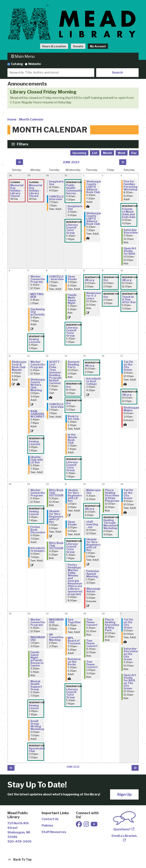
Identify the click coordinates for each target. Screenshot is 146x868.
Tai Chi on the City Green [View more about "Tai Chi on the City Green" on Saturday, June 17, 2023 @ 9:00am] (128, 366)
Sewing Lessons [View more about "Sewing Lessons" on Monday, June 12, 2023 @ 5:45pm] (35, 443)
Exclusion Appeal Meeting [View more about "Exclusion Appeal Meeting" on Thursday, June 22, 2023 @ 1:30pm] (93, 574)
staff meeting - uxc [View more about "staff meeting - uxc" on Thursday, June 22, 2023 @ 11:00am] (92, 524)
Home (12, 119)
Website (35, 64)
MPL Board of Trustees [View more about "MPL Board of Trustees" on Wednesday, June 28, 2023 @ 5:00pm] (74, 641)
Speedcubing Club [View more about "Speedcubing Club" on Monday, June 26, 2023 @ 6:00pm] (38, 750)
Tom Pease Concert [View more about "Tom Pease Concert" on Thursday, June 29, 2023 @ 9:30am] (92, 622)
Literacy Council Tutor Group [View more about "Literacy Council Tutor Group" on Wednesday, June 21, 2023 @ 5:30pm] (72, 548)
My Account (98, 46)
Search (117, 73)
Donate (78, 46)
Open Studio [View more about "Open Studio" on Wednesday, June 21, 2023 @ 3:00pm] (72, 523)
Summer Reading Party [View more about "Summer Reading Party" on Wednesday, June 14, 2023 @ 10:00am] (74, 365)
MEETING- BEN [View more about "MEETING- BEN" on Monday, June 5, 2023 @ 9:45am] (37, 296)
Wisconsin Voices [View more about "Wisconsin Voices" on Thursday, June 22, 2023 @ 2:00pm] (93, 590)
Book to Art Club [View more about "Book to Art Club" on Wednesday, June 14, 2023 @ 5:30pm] (73, 418)
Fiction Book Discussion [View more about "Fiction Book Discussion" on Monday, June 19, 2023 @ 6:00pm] (38, 530)
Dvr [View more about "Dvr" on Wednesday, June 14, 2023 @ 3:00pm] (69, 403)
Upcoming (79, 153)
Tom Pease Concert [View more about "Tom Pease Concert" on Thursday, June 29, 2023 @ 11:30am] (92, 643)
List (95, 153)
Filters (23, 144)
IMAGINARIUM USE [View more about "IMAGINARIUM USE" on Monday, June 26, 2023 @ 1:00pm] (40, 639)
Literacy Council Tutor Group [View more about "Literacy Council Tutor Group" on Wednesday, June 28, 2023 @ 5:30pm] (72, 693)
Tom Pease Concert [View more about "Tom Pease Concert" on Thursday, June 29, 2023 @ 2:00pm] (92, 664)
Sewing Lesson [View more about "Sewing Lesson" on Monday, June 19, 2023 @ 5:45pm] (34, 513)
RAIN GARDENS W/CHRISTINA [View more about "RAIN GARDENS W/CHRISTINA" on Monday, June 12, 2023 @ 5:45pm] (40, 414)
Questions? (122, 829)
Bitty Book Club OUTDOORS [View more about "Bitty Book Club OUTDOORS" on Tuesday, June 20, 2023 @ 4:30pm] (57, 546)
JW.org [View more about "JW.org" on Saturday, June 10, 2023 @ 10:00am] (127, 280)
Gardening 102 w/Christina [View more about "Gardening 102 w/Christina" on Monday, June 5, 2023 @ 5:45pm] (38, 312)
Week (122, 153)
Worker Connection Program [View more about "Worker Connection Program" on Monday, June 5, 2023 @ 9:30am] (38, 279)
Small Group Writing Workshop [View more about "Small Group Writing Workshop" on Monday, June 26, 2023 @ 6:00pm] (37, 725)
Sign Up (124, 794)
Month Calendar (31, 119)
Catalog (17, 64)
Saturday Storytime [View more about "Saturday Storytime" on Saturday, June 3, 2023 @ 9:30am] (131, 231)
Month (108, 153)
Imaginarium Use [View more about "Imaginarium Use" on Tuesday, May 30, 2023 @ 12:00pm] (58, 183)
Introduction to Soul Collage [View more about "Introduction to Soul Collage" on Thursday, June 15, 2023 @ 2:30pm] (95, 381)
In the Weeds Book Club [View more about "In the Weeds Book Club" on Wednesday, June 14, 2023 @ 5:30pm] (72, 439)
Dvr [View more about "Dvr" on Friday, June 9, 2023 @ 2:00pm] (106, 297)
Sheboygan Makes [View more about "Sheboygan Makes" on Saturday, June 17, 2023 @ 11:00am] (131, 409)
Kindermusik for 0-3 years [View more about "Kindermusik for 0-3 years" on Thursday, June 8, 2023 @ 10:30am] (95, 296)
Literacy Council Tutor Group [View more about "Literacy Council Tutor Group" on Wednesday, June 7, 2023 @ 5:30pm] (72, 332)
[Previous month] (19, 162)
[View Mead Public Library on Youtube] (94, 825)
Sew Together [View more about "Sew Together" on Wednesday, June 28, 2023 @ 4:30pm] (74, 621)
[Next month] (123, 162)
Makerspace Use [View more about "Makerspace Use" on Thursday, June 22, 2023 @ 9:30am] (95, 491)
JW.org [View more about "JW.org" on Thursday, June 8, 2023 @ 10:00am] (90, 280)
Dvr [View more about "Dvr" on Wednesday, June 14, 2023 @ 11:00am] (69, 387)
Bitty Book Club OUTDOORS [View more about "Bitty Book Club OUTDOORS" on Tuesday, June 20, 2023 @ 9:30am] (57, 493)
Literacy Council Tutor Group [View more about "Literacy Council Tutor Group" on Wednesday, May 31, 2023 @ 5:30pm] (72, 229)
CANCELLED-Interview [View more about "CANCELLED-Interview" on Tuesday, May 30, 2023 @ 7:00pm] (58, 198)
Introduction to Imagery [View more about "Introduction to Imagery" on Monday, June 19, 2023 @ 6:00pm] (39, 549)
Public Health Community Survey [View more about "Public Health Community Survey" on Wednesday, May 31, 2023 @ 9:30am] (74, 189)
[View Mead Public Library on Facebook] (79, 825)
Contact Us (50, 819)
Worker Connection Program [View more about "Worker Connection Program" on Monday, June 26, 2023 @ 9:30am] (38, 622)
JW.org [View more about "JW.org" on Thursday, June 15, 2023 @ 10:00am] (90, 366)
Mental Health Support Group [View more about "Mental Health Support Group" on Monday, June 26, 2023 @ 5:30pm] (36, 685)
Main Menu (23, 56)
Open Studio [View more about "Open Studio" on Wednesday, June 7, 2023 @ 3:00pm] (72, 278)
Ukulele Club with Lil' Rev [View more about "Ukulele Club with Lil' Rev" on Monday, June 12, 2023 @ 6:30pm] (37, 460)
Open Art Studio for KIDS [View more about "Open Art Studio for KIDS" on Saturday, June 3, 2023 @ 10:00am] (130, 251)
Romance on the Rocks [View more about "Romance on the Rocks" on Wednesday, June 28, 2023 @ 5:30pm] (74, 662)
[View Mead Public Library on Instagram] (87, 825)
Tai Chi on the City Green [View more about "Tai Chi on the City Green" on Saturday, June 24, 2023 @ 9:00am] (128, 494)
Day (134, 153)
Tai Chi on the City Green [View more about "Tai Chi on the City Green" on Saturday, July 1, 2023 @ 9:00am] (128, 624)
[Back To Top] (73, 860)
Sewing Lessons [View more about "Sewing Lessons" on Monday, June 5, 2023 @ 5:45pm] (35, 341)
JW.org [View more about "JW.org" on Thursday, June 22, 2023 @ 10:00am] (90, 509)
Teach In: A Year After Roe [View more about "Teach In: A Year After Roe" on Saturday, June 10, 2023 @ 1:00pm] (129, 300)
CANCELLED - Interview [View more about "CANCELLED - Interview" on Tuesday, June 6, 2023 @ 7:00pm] (58, 278)
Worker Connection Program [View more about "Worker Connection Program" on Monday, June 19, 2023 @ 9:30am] (38, 493)
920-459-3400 (19, 841)
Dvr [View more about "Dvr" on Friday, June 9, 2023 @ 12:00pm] (106, 280)
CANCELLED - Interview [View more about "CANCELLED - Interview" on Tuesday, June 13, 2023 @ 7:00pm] (58, 406)
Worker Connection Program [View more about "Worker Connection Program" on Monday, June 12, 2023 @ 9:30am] (38, 365)
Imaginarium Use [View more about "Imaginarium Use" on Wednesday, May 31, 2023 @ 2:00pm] (77, 208)
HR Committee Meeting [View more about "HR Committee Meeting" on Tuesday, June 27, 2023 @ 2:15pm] (57, 637)
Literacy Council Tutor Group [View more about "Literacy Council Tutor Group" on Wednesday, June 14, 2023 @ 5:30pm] (72, 466)
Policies (47, 826)
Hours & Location (54, 46)
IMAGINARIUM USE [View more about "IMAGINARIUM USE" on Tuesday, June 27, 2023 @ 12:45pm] (59, 621)
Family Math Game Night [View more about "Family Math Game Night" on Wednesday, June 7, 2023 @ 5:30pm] (72, 299)
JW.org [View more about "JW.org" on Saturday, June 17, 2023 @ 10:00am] (127, 395)
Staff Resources (54, 832)
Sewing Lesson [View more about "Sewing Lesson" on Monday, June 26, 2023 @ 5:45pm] (34, 707)
